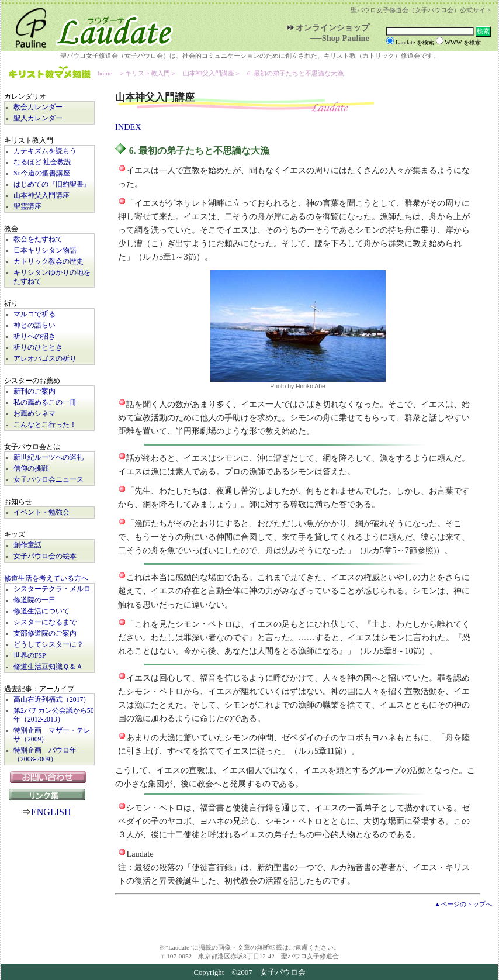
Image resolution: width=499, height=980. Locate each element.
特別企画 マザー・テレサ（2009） (52, 735)
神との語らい (34, 325)
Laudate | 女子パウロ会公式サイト (89, 26)
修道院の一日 (34, 600)
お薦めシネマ (34, 414)
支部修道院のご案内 (45, 634)
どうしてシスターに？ (48, 645)
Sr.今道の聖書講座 (42, 173)
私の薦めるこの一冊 (45, 403)
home (105, 73)
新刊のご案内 (34, 391)
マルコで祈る (34, 314)
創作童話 (27, 545)
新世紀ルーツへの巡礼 (48, 458)
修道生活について (41, 611)
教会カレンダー (38, 107)
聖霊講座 (27, 207)
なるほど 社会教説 (42, 162)
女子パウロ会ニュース (48, 480)
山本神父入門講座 (41, 196)
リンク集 (50, 795)
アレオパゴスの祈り (45, 359)
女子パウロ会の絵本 (45, 556)
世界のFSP (30, 656)
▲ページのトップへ (463, 904)
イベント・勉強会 (41, 513)
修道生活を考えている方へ (46, 579)
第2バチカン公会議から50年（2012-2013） (54, 715)
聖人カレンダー (38, 118)
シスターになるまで (45, 622)
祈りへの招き (34, 337)
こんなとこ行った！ (45, 425)
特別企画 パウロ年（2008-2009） (45, 755)
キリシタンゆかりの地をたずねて (52, 277)
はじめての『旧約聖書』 (52, 184)
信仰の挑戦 (31, 469)
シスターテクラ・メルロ (52, 589)
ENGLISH (51, 812)
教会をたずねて (38, 239)
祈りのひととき (38, 348)
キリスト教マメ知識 (50, 73)
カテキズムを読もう (45, 151)
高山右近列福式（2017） (52, 700)
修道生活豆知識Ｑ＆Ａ (48, 667)
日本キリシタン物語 (45, 251)
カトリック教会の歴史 (48, 262)
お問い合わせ (49, 777)
